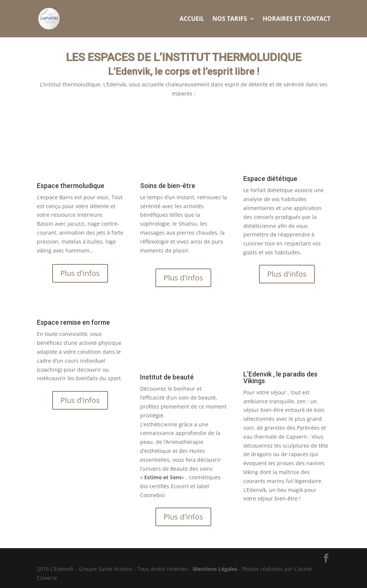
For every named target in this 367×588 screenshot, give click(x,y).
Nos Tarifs (230, 19)
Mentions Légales (215, 569)
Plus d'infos (80, 273)
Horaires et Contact (297, 19)
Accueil (192, 19)
